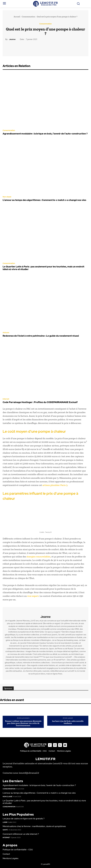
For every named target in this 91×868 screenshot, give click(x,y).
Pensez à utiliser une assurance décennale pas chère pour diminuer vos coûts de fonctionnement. (23, 723)
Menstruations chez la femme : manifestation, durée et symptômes (34, 826)
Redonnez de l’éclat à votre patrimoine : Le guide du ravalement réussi (41, 336)
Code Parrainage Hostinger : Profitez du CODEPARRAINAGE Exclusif (40, 402)
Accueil (17, 17)
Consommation (28, 17)
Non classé (7, 197)
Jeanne (12, 39)
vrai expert (33, 596)
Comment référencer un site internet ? (21, 834)
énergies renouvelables (39, 557)
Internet (6, 399)
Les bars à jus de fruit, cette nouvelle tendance (68, 722)
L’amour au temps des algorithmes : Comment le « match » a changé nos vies (44, 200)
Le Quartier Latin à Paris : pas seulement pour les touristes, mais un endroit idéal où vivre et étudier (43, 268)
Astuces (6, 333)
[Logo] (46, 4)
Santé (5, 830)
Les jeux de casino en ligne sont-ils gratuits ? (24, 819)
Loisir (5, 822)
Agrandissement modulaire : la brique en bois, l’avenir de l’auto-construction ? (45, 134)
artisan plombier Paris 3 (55, 485)
